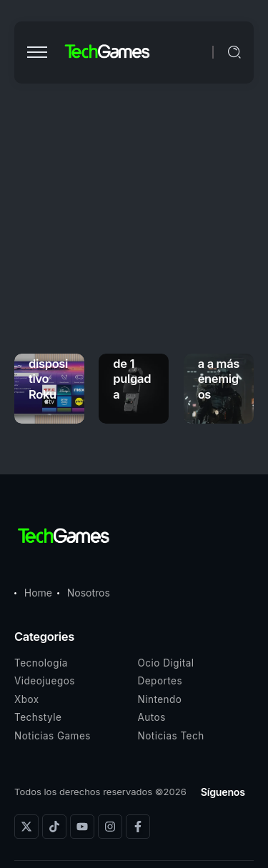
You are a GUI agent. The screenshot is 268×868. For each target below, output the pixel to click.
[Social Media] (26, 827)
